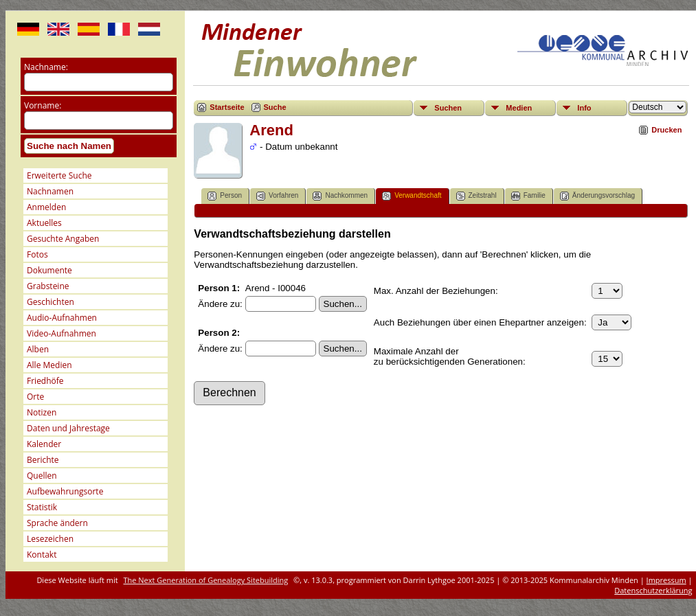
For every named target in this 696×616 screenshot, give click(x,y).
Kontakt (42, 555)
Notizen (42, 412)
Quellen (42, 476)
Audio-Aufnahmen (62, 318)
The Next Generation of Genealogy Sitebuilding (206, 580)
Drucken (666, 130)
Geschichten (50, 302)
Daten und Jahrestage (68, 428)
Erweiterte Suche (59, 175)
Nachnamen (50, 191)
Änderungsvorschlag (597, 196)
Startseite (227, 107)
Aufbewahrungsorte (65, 491)
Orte (35, 397)
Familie (528, 196)
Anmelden (46, 207)
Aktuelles (44, 223)
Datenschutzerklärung (653, 590)
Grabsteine (48, 286)
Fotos (37, 254)
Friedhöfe (45, 381)
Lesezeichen (50, 539)
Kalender (44, 444)
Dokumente (49, 270)
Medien (519, 108)
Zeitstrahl (476, 196)
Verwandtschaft (412, 196)
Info (584, 108)
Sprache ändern (57, 523)
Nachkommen (340, 196)
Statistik (42, 507)
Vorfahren (277, 196)
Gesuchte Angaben (63, 239)
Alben (38, 349)
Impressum (666, 580)
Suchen (448, 108)
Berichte (43, 460)
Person (225, 196)
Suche (275, 107)
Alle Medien (49, 365)
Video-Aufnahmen (61, 333)
